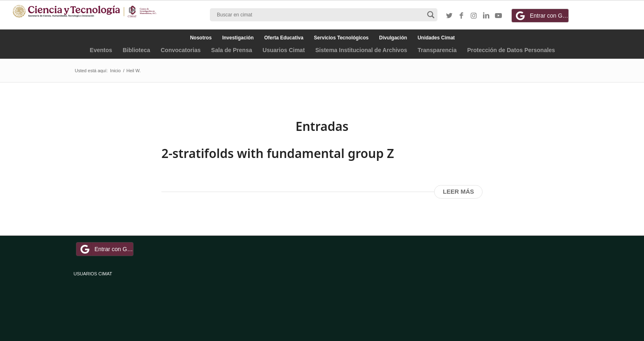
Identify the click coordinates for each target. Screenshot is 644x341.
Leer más (458, 192)
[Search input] (320, 15)
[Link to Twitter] (449, 16)
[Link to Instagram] (474, 16)
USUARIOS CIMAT (93, 274)
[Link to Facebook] (462, 16)
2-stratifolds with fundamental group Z (278, 153)
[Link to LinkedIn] (486, 16)
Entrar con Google (541, 16)
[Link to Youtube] (499, 16)
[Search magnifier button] (431, 15)
